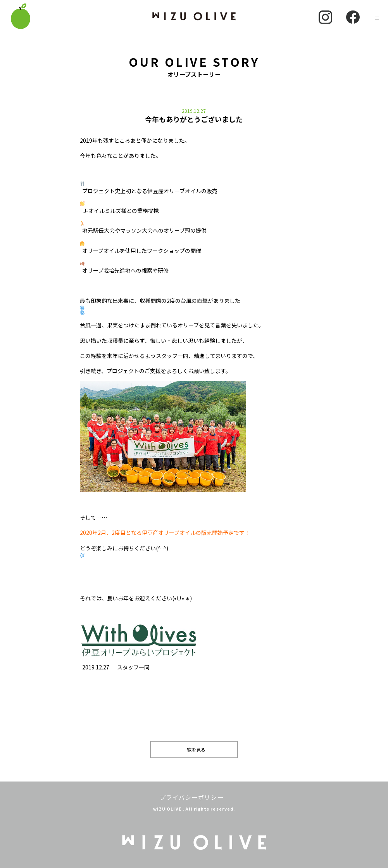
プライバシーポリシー (192, 797)
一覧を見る (194, 750)
